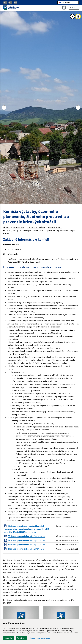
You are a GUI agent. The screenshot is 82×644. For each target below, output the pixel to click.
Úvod (7, 227)
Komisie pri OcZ (55, 227)
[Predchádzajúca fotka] (4, 108)
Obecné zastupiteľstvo (36, 227)
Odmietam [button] (22, 638)
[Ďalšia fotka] (78, 108)
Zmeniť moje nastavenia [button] (40, 638)
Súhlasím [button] (8, 638)
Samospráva (18, 227)
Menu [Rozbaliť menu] (74, 8)
